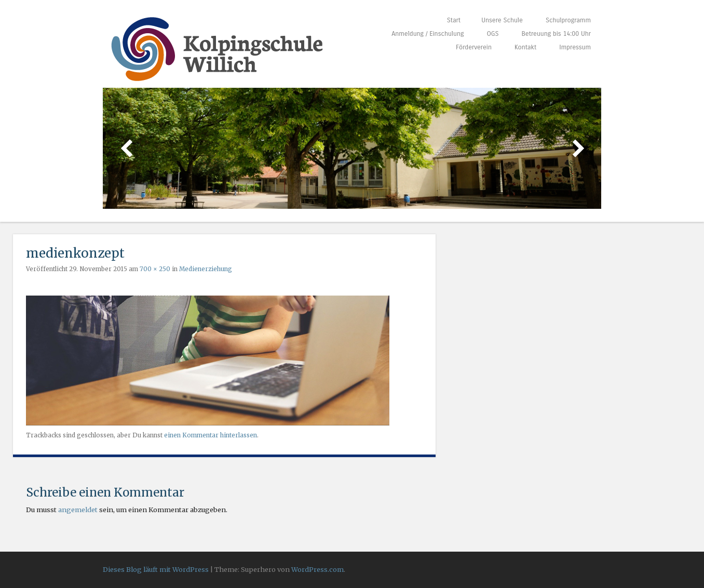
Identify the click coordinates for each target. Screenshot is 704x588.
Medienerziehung (206, 269)
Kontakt (525, 47)
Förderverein (474, 47)
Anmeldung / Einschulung (428, 34)
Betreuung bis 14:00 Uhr (556, 34)
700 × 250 (155, 269)
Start (454, 20)
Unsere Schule (502, 20)
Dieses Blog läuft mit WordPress (156, 569)
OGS (492, 34)
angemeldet (78, 510)
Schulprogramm (568, 20)
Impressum (575, 47)
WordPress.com (317, 569)
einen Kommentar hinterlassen (211, 435)
